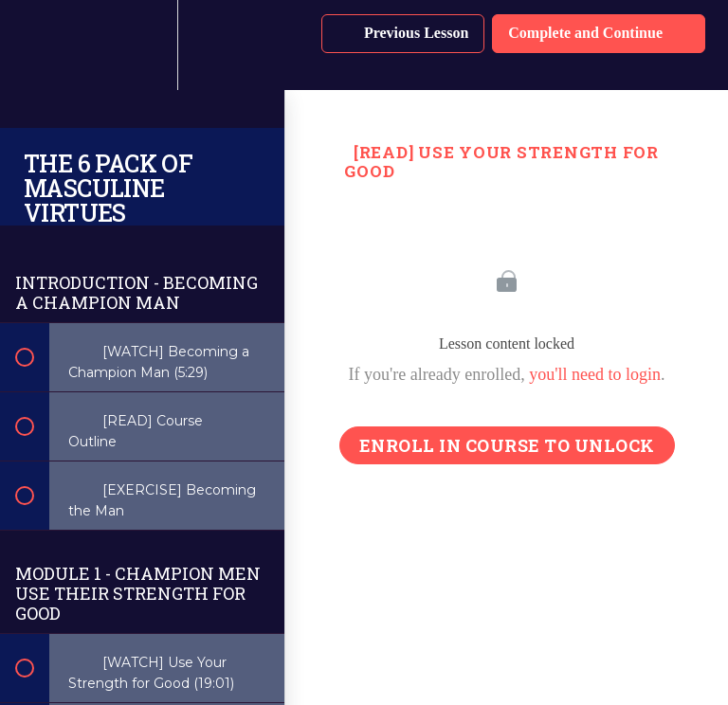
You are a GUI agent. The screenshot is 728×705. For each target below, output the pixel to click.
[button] (35, 45)
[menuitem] (142, 45)
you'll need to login (595, 374)
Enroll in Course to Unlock (507, 445)
